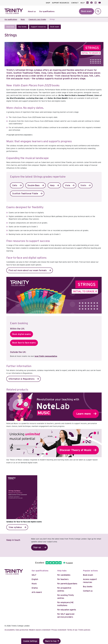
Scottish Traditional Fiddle (25, 194)
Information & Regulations (22, 379)
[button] (10, 27)
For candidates (64, 575)
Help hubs (62, 571)
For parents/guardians (67, 584)
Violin (83, 185)
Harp (52, 185)
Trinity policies (84, 630)
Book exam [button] (86, 11)
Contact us (88, 591)
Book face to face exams (24, 343)
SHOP (48, 3)
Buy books (88, 587)
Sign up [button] (37, 547)
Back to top (51, 641)
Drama (35, 588)
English (35, 579)
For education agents (67, 610)
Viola (67, 185)
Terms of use (72, 630)
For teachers (63, 579)
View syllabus (15, 527)
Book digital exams (22, 334)
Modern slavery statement (40, 630)
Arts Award (37, 592)
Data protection (22, 630)
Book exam (88, 575)
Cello (15, 185)
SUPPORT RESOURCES (61, 3)
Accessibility (10, 630)
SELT (34, 575)
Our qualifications (40, 571)
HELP (82, 3)
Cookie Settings (30, 641)
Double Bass (34, 185)
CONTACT (75, 3)
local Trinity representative (46, 356)
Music (34, 584)
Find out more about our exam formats (28, 270)
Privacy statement (59, 630)
